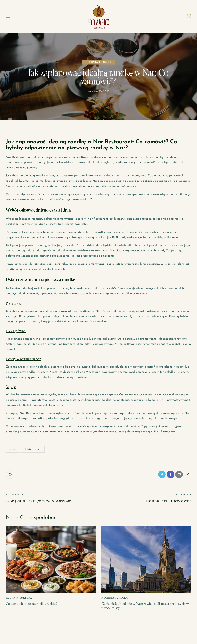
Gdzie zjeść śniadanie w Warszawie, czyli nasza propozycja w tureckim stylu (146, 608)
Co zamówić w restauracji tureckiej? (33, 605)
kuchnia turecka (98, 62)
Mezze (13, 449)
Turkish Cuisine (33, 449)
